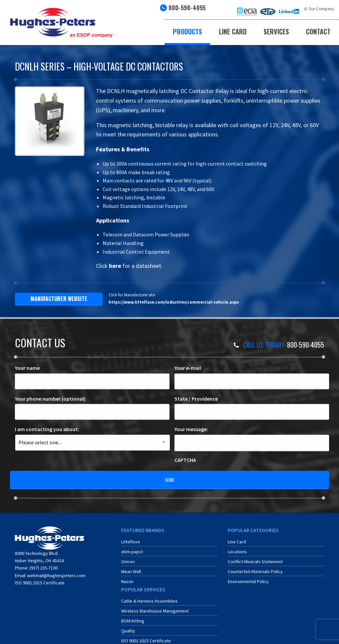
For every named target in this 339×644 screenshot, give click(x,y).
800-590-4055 (187, 8)
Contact (318, 31)
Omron (128, 557)
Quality (128, 626)
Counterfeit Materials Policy (255, 567)
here (115, 266)
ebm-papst (132, 547)
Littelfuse (131, 537)
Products (187, 31)
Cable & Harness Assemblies (149, 597)
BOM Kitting (133, 617)
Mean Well (131, 567)
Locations (237, 547)
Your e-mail (190, 368)
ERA (272, 9)
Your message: (191, 429)
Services (276, 31)
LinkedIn (294, 9)
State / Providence (199, 399)
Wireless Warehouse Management (155, 607)
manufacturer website (59, 299)
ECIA (253, 9)
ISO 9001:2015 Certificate (40, 578)
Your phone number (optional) (50, 399)
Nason (127, 577)
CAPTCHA (185, 460)
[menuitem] (247, 11)
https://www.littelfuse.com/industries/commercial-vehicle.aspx (174, 302)
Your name (30, 368)
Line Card (233, 31)
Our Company (321, 9)
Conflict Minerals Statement (255, 557)
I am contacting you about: (49, 429)
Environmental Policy (248, 577)
